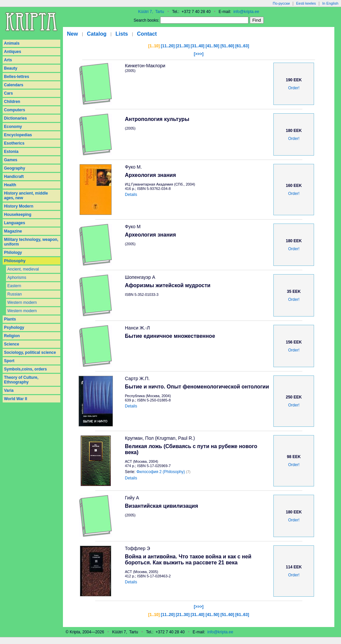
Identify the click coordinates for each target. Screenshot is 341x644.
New (72, 34)
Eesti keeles (306, 3)
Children (12, 102)
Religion (12, 336)
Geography (14, 168)
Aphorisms (17, 278)
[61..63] (242, 46)
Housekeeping (18, 215)
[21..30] (183, 46)
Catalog (97, 34)
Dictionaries (15, 118)
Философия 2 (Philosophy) (161, 472)
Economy (13, 127)
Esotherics (14, 143)
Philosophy (15, 261)
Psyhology (14, 327)
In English (330, 3)
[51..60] (227, 46)
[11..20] (168, 46)
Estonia (11, 152)
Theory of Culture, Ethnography (21, 380)
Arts (8, 60)
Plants (10, 319)
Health (10, 185)
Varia (9, 390)
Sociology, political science (30, 352)
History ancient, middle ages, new (26, 196)
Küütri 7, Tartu (151, 12)
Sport (9, 361)
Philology (13, 253)
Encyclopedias (18, 135)
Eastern (14, 286)
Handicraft (14, 177)
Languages (14, 223)
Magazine (13, 231)
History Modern (19, 206)
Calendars (14, 85)
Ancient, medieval (23, 269)
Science (11, 344)
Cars (8, 93)
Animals (12, 43)
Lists (122, 34)
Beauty (11, 68)
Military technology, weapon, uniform (31, 242)
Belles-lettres (16, 77)
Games (11, 160)
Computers (14, 110)
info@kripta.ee (246, 12)
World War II (15, 399)
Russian (14, 294)
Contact (147, 34)
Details (131, 195)
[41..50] (212, 46)
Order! (294, 88)
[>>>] (199, 54)
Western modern (22, 303)
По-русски (281, 3)
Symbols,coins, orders (25, 369)
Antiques (12, 52)
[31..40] (197, 46)
